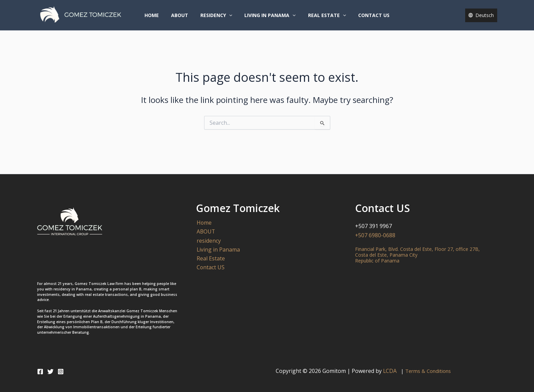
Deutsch (485, 18)
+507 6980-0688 (375, 235)
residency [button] (218, 18)
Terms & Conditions (428, 371)
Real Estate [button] (323, 18)
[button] (230, 18)
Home (158, 18)
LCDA (391, 371)
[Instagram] (61, 372)
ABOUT (184, 18)
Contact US (367, 18)
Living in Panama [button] (269, 18)
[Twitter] (50, 372)
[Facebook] (40, 372)
